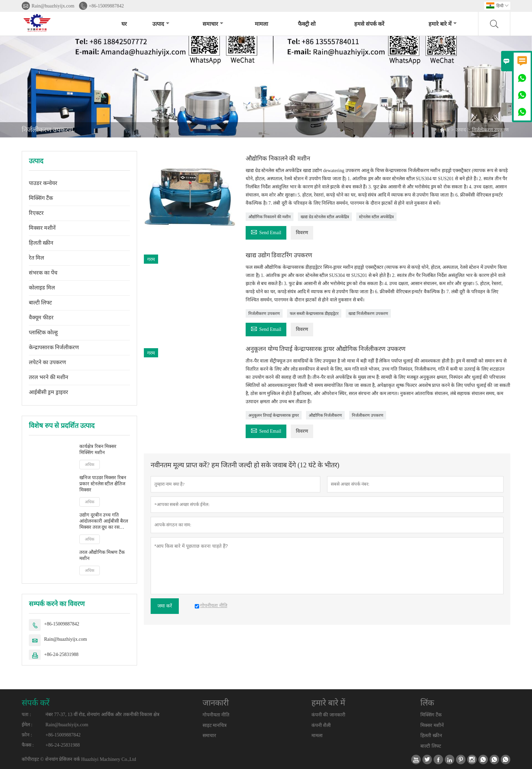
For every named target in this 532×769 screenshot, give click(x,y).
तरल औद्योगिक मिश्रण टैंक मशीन (102, 555)
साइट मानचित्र (215, 725)
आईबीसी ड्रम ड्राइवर (49, 392)
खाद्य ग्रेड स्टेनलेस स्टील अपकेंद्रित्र (325, 217)
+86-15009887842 (107, 6)
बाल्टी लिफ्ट (40, 303)
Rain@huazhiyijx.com (53, 6)
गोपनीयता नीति (216, 715)
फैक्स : (28, 745)
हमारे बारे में (443, 24)
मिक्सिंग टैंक (41, 198)
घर (124, 24)
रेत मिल (36, 258)
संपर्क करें (36, 703)
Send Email (266, 232)
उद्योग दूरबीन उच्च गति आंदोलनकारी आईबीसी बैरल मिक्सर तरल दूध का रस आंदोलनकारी (104, 521)
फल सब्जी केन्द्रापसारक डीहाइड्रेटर (314, 314)
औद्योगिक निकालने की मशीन (270, 217)
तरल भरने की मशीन (49, 377)
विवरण (302, 233)
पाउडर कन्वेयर (43, 183)
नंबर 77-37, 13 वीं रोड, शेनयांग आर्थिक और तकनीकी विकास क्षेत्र (102, 715)
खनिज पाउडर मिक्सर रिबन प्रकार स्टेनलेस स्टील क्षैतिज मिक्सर (103, 484)
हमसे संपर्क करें (369, 24)
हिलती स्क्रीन (41, 243)
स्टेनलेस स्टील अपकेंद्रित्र (376, 217)
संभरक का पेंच (43, 273)
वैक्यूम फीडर (41, 317)
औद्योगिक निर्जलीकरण (325, 415)
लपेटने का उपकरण (47, 362)
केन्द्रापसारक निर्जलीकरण (54, 347)
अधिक (90, 465)
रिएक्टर (36, 213)
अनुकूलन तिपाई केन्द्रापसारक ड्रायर (274, 415)
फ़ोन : (27, 735)
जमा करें (165, 606)
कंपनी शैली (321, 725)
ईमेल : (27, 725)
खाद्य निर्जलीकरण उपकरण (368, 314)
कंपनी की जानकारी (328, 715)
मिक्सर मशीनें (42, 228)
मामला (261, 24)
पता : (26, 715)
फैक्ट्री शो (307, 24)
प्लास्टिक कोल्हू (43, 332)
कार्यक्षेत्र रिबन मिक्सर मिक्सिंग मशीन (98, 449)
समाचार (213, 24)
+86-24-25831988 (61, 654)
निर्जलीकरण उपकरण (264, 314)
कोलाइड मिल (42, 288)
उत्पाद (161, 24)
